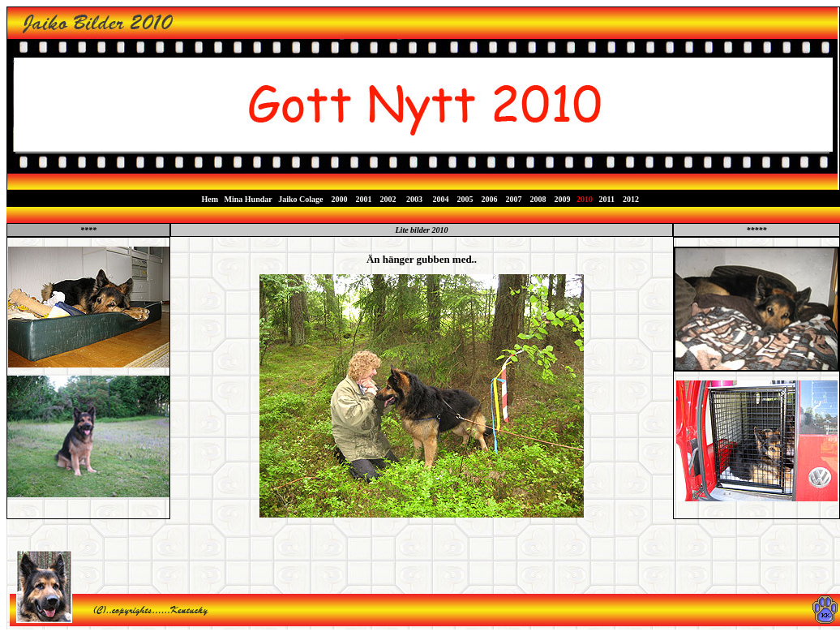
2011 (606, 199)
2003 (414, 199)
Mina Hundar (249, 199)
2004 (441, 199)
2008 (538, 199)
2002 (388, 199)
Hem (210, 199)
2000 (340, 199)
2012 (630, 199)
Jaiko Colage (300, 199)
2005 (467, 199)
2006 (491, 199)
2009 (561, 199)
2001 (364, 199)
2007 (514, 199)
